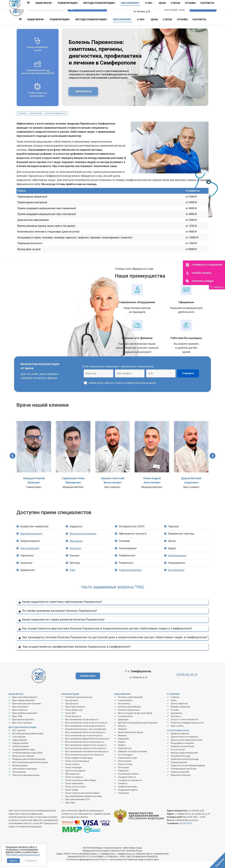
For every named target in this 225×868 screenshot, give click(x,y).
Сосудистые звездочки (130, 786)
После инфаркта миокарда (79, 764)
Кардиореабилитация (24, 756)
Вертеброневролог (32, 540)
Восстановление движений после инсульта (87, 745)
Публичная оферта (136, 866)
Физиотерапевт (177, 562)
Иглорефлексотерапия (182, 749)
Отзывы (175, 716)
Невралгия (123, 745)
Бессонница (124, 710)
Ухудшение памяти (128, 796)
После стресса (72, 770)
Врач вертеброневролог (25, 703)
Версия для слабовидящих (87, 14)
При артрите (72, 706)
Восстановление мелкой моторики (30, 768)
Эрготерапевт (176, 576)
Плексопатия (125, 767)
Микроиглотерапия (181, 781)
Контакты (176, 722)
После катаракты (74, 783)
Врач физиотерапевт (23, 726)
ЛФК (72, 576)
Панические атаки (127, 764)
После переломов (74, 790)
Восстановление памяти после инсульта (86, 751)
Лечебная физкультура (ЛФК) (27, 759)
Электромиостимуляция (25, 775)
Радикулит (123, 777)
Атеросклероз (125, 706)
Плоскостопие (125, 770)
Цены (174, 706)
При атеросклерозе (75, 713)
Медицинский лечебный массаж (29, 765)
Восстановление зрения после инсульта (86, 754)
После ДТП (70, 719)
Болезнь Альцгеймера (129, 713)
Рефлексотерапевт (130, 576)
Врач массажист (20, 713)
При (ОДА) (70, 809)
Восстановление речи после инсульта (85, 748)
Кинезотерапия (20, 752)
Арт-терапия (19, 736)
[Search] (46, 14)
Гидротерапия (20, 746)
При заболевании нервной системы (84, 802)
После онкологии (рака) (77, 767)
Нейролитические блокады (185, 765)
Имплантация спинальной (184, 759)
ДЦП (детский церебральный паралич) (138, 729)
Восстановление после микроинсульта (85, 732)
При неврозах (72, 780)
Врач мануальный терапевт (27, 710)
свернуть (218, 287)
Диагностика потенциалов (184, 743)
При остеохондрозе (75, 777)
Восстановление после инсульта (82, 726)
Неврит (122, 748)
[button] (12, 462)
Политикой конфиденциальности (23, 855)
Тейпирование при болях (184, 775)
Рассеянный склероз (128, 780)
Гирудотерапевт (30, 555)
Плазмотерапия (179, 768)
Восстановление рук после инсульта (84, 742)
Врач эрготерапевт (22, 729)
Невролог (75, 555)
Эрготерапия (19, 778)
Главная (175, 703)
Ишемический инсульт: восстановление (86, 735)
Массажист (76, 547)
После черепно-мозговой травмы (82, 799)
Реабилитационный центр (79, 703)
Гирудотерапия (20, 749)
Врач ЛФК (17, 722)
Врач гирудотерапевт (24, 706)
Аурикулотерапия (180, 740)
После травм (72, 796)
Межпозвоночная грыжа (131, 738)
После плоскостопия (75, 793)
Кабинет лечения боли (182, 752)
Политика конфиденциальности (187, 729)
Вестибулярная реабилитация (28, 740)
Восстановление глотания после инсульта (87, 758)
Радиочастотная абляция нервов (188, 772)
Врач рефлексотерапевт (25, 719)
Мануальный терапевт (83, 540)
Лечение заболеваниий (130, 703)
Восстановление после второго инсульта (86, 729)
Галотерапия (19, 743)
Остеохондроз (125, 761)
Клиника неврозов (180, 713)
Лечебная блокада (180, 762)
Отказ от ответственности (185, 726)
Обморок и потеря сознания (132, 758)
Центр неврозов (179, 710)
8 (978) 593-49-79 (172, 13)
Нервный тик (125, 754)
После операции (74, 774)
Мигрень (122, 742)
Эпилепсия (123, 799)
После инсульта (73, 722)
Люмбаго (123, 735)
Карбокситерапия (180, 778)
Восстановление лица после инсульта (84, 761)
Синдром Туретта (127, 783)
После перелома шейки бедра (81, 786)
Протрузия (123, 774)
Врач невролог (20, 716)
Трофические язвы (128, 793)
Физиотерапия (20, 772)
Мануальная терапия (23, 762)
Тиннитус (123, 790)
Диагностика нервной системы (187, 746)
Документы (177, 719)
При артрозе (72, 710)
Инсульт (122, 732)
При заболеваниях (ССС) (77, 806)
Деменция (123, 726)
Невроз (122, 751)
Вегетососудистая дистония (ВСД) (135, 719)
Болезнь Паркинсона (129, 716)
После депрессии (74, 716)
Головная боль (125, 722)
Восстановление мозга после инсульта (85, 738)
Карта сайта (177, 732)
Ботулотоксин (178, 756)
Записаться (83, 97)
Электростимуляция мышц (26, 781)
